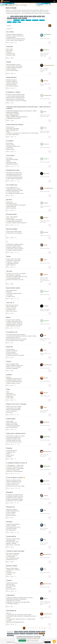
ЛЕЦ (45, 510)
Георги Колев (14, 642)
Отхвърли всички (34, 641)
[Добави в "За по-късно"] (50, 43)
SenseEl (46, 378)
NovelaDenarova (48, 95)
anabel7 (46, 245)
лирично (23, 20)
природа (17, 16)
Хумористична (32, 632)
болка (30, 16)
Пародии (36, 634)
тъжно (19, 22)
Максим (46, 50)
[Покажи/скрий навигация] (54, 1)
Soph (45, 350)
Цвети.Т (46, 598)
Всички (16, 632)
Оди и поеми (22, 634)
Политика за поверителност (34, 638)
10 (44, 628)
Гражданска (43, 54)
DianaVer (46, 81)
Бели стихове (47, 38)
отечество (15, 18)
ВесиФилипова (47, 451)
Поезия (17, 5)
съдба (20, 18)
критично (15, 22)
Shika (45, 112)
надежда (26, 16)
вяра (43, 16)
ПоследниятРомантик (49, 65)
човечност (24, 18)
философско (28, 20)
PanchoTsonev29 (48, 614)
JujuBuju (46, 496)
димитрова (46, 422)
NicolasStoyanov (48, 365)
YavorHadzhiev (47, 34)
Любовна (46, 84)
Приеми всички (22, 641)
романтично (42, 20)
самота (21, 16)
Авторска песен (30, 634)
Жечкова (46, 232)
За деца (43, 632)
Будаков (46, 274)
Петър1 (46, 144)
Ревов (45, 260)
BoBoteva (46, 218)
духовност (9, 18)
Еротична (26, 632)
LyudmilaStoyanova (48, 188)
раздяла (39, 16)
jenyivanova (47, 174)
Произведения (10, 5)
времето (34, 16)
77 (50, 628)
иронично (9, 22)
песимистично (35, 20)
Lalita (45, 335)
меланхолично (17, 20)
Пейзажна (46, 69)
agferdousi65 (47, 437)
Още (28, 641)
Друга (45, 56)
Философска (47, 53)
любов (12, 16)
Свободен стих (43, 116)
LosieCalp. (46, 306)
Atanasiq (46, 203)
